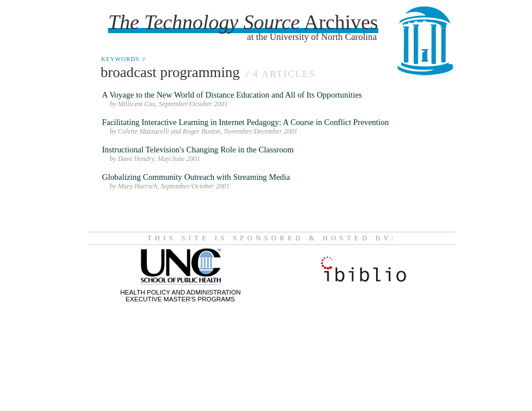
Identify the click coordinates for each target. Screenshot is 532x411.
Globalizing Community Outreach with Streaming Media (196, 177)
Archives (243, 22)
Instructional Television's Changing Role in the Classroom (198, 150)
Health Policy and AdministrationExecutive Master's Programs (181, 292)
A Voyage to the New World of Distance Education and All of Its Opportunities (232, 95)
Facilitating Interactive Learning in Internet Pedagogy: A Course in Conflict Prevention (246, 122)
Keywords (123, 59)
